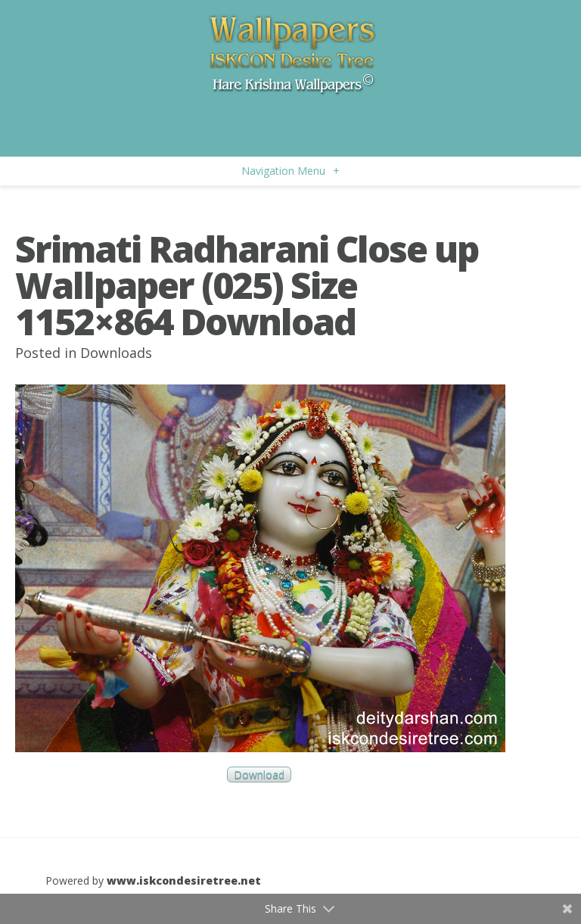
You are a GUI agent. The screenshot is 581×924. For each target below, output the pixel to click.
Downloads (116, 353)
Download (259, 775)
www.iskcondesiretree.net (184, 880)
